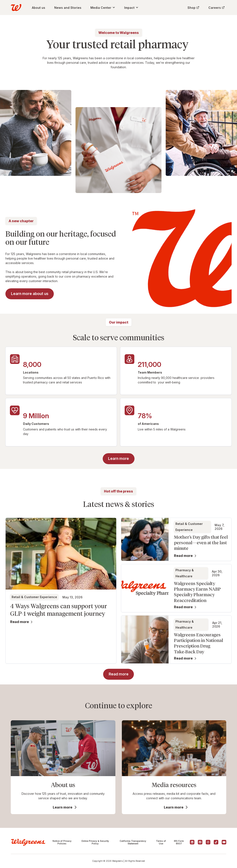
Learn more (63, 807)
